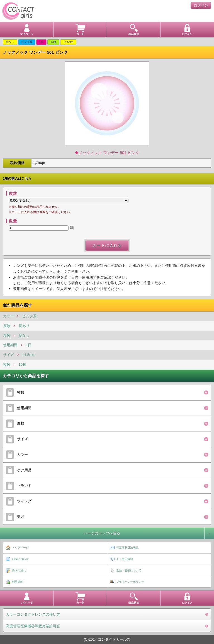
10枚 (22, 364)
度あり (24, 326)
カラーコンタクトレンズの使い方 (33, 614)
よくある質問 (125, 559)
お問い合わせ (20, 559)
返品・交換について (129, 570)
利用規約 (18, 582)
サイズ (8, 355)
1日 (29, 345)
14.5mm (29, 355)
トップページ (20, 547)
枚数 (7, 364)
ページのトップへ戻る (102, 533)
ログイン (201, 5)
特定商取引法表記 (127, 547)
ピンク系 (30, 316)
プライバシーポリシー (130, 582)
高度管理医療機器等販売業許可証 (33, 626)
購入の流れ (19, 570)
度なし (24, 336)
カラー (8, 316)
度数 (7, 326)
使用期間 (10, 345)
